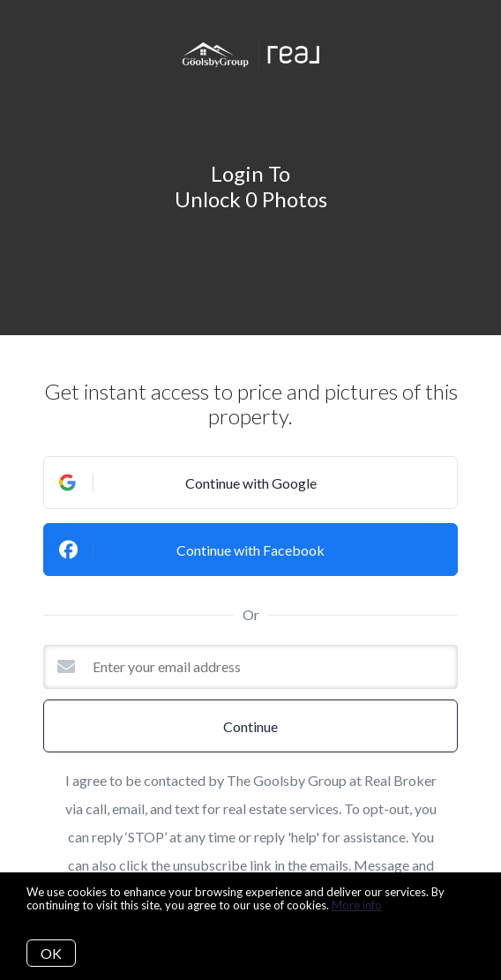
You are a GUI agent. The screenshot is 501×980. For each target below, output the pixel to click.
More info (357, 905)
